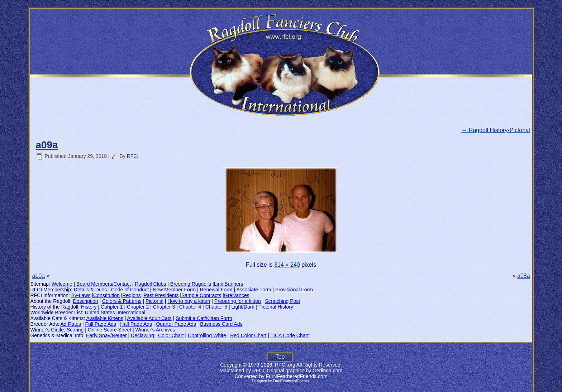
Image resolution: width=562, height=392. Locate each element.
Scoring (75, 330)
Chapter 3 (164, 307)
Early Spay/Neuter (106, 335)
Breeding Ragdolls (191, 284)
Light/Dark (243, 307)
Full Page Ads (100, 324)
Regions (131, 295)
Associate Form (254, 290)
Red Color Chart (248, 335)
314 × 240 (287, 265)
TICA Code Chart (289, 335)
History (89, 307)
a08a (524, 276)
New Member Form (174, 290)
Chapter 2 (138, 307)
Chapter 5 (216, 307)
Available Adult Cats (149, 318)
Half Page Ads (136, 324)
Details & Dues (91, 290)
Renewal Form (216, 290)
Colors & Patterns (122, 301)
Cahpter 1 (112, 307)
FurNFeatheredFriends (291, 381)
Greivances (237, 295)
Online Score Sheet (109, 330)
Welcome (62, 284)
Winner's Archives (155, 330)
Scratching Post (282, 301)
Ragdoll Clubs (150, 284)
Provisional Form (294, 290)
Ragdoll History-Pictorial (496, 130)
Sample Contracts (201, 295)
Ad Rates (71, 324)
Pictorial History (276, 307)
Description (86, 301)
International (131, 313)
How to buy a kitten (189, 301)
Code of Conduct (130, 290)
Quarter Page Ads (176, 324)
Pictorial (154, 301)
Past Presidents (161, 295)
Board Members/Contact (104, 284)
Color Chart (171, 335)
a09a (47, 145)
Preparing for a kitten (238, 301)
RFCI (133, 156)
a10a (38, 276)
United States (100, 313)
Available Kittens (105, 318)
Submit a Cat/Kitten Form (204, 318)
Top (280, 357)
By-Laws (81, 295)
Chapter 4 (190, 307)
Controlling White (207, 335)
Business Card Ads (221, 324)
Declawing (142, 335)
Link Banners (229, 284)
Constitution (106, 295)
